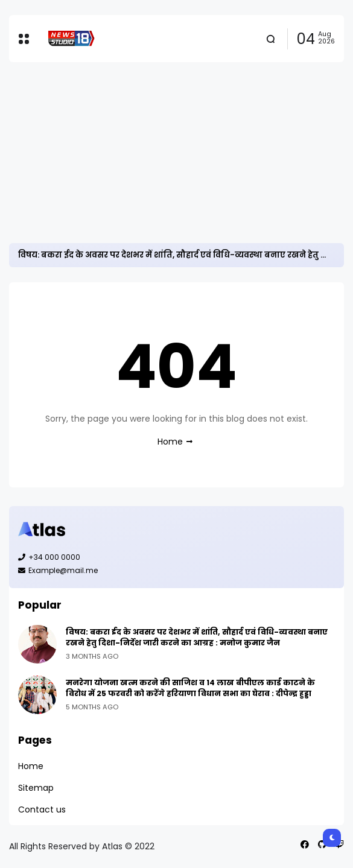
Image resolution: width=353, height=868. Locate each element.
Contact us (42, 809)
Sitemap (36, 788)
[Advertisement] (176, 153)
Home (170, 442)
